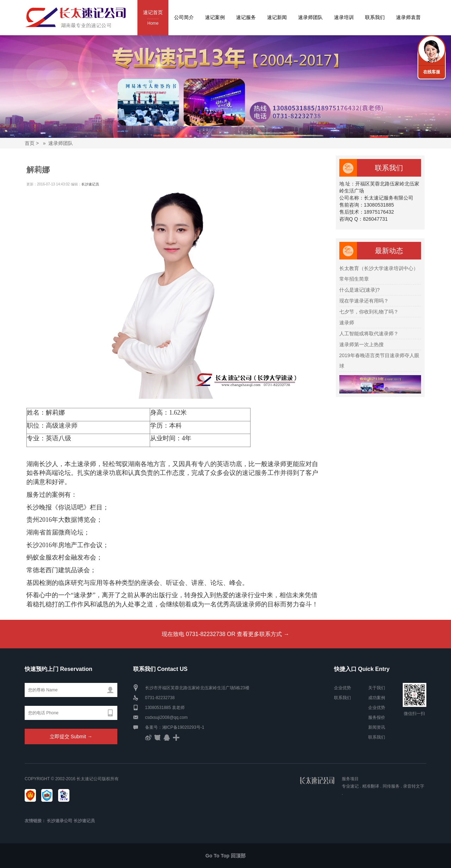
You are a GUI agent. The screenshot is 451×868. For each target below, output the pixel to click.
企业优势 (342, 688)
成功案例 (377, 698)
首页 (30, 143)
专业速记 (350, 786)
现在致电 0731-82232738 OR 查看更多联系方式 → (225, 634)
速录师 (68, 426)
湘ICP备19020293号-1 (183, 727)
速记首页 (153, 18)
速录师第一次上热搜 (362, 344)
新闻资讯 (377, 727)
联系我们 (375, 17)
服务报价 (377, 717)
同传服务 (391, 786)
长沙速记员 (90, 184)
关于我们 (377, 688)
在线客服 (432, 72)
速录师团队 (310, 17)
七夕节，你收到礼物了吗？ (369, 312)
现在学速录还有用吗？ (364, 301)
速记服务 (246, 17)
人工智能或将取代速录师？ (369, 334)
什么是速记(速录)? (360, 290)
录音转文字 (414, 786)
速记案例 (215, 17)
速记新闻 (277, 17)
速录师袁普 (408, 17)
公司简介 (184, 17)
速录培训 (344, 17)
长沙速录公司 (60, 821)
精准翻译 (371, 786)
